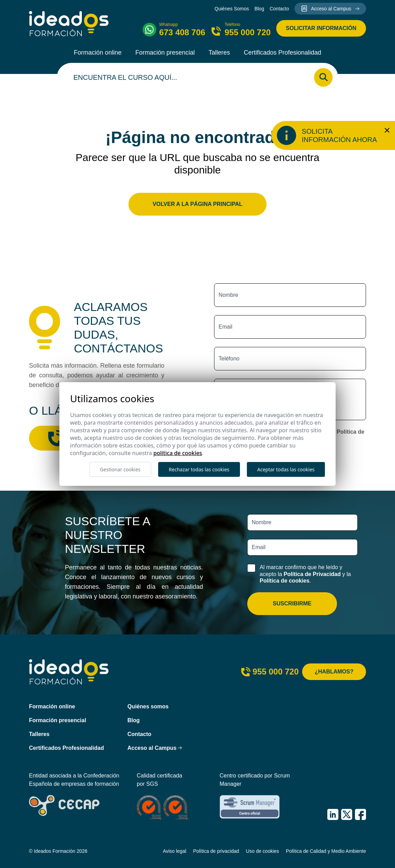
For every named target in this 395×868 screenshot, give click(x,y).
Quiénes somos (148, 706)
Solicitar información (321, 28)
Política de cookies (285, 581)
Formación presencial (165, 53)
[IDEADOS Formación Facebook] (360, 814)
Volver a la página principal (197, 204)
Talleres (219, 53)
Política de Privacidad (312, 574)
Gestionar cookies (120, 469)
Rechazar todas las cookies (199, 469)
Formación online (98, 53)
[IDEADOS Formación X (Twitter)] (347, 814)
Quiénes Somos (232, 9)
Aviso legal (175, 851)
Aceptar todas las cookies (286, 469)
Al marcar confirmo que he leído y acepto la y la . (305, 574)
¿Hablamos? (334, 672)
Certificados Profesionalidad (282, 53)
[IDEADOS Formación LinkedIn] (333, 814)
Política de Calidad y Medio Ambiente (326, 851)
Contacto (279, 9)
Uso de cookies (262, 851)
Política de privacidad (216, 851)
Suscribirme (292, 603)
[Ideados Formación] (69, 24)
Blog (259, 9)
